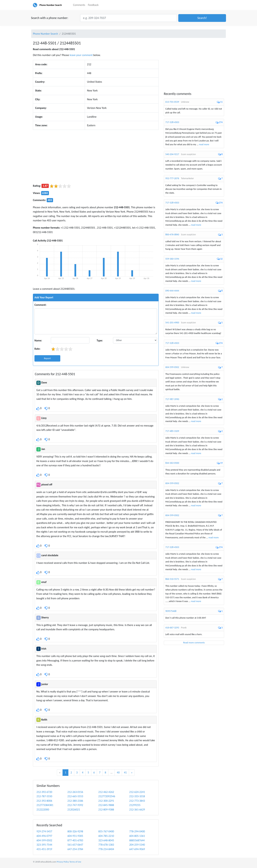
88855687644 (137, 840)
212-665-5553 (75, 796)
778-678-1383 (106, 845)
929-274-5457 (44, 831)
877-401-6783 (75, 840)
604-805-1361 (137, 836)
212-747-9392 (75, 805)
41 (125, 772)
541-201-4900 (172, 323)
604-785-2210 (106, 836)
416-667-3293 (172, 628)
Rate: (37, 349)
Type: (100, 340)
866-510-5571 (172, 579)
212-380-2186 (75, 801)
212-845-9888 (106, 805)
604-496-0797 (44, 836)
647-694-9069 (137, 849)
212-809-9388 (106, 810)
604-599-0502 (44, 840)
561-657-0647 (75, 845)
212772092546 (107, 796)
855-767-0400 (106, 831)
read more (204, 144)
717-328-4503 (172, 122)
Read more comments (194, 643)
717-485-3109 (172, 431)
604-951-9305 (75, 836)
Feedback (93, 5)
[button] (202, 18)
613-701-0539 (172, 102)
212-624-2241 (137, 792)
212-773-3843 (137, 801)
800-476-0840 (172, 235)
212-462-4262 (106, 792)
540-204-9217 (172, 154)
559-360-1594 (172, 259)
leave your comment (81, 55)
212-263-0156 (75, 792)
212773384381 (45, 805)
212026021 (74, 810)
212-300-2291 (106, 801)
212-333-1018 (137, 796)
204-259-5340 (137, 845)
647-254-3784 (75, 849)
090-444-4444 (172, 291)
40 (118, 772)
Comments (79, 5)
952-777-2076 (172, 178)
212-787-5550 (44, 796)
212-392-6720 (44, 792)
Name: (38, 340)
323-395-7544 (44, 845)
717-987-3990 (172, 399)
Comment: (40, 305)
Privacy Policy (63, 862)
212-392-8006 (44, 801)
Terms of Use (75, 862)
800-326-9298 (75, 831)
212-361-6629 (137, 810)
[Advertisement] (96, 157)
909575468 (171, 611)
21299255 (135, 805)
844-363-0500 (172, 463)
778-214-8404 (106, 849)
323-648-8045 (106, 840)
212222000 (43, 810)
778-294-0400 (137, 831)
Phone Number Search (51, 5)
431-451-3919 (44, 849)
